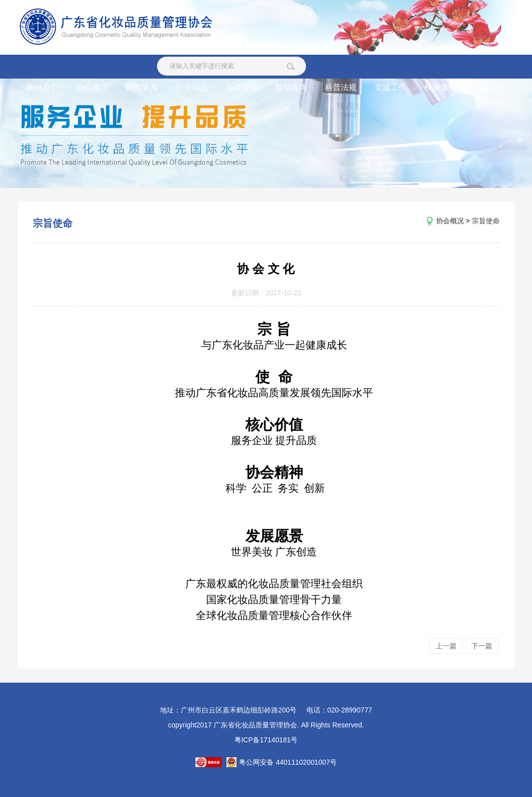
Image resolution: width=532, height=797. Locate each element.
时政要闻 (142, 87)
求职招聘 (490, 87)
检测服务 (440, 87)
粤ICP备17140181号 (266, 740)
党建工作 (390, 87)
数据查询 (291, 87)
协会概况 (92, 87)
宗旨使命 (486, 221)
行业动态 (192, 87)
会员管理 (241, 87)
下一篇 (482, 646)
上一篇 (446, 646)
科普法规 (341, 87)
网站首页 (43, 87)
